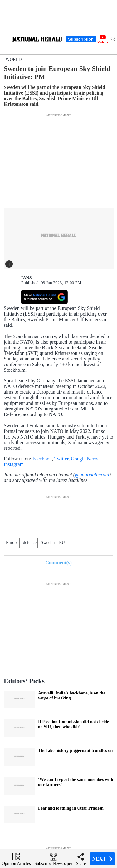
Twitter (61, 459)
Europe (12, 543)
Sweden (48, 543)
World (14, 59)
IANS (26, 278)
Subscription (81, 39)
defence (30, 543)
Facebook (42, 459)
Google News (85, 459)
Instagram (14, 464)
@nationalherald (92, 475)
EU (62, 543)
